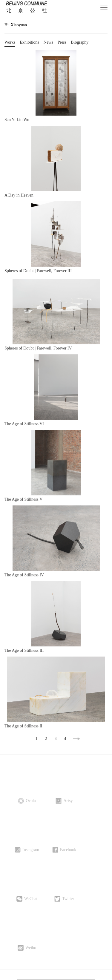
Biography (80, 42)
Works (10, 42)
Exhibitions (29, 42)
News (48, 42)
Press (62, 42)
